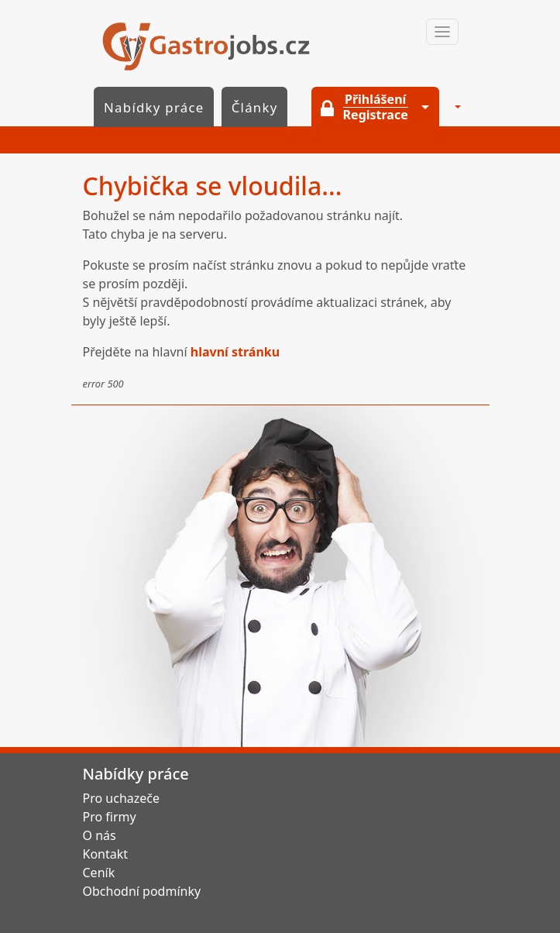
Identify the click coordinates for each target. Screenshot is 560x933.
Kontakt (106, 854)
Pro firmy (110, 817)
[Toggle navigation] (442, 32)
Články (255, 107)
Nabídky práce (154, 107)
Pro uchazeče (122, 798)
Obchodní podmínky (142, 891)
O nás (100, 835)
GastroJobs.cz (206, 46)
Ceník (99, 873)
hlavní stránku (235, 352)
